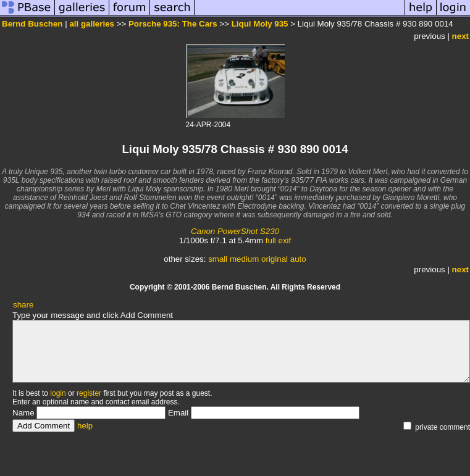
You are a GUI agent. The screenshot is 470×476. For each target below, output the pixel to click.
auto (298, 259)
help (85, 426)
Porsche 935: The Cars (173, 24)
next (460, 36)
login (58, 393)
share (23, 305)
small (218, 259)
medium (244, 259)
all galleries (92, 24)
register (89, 393)
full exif (278, 240)
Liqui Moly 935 (260, 24)
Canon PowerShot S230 (235, 231)
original (275, 259)
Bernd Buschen (32, 24)
